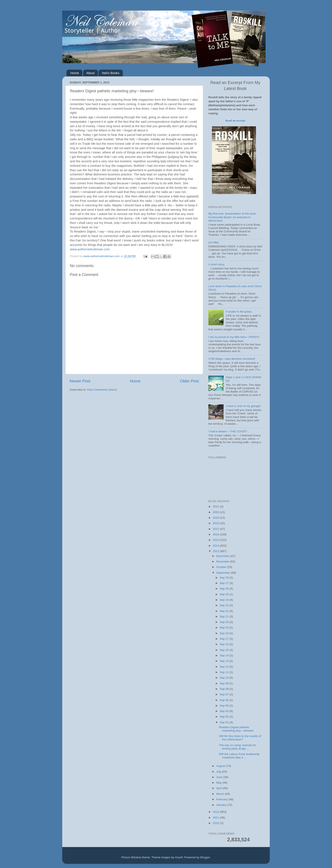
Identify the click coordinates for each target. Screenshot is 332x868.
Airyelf (179, 857)
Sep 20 (225, 622)
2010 (216, 823)
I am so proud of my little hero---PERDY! (234, 337)
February (222, 799)
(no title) (214, 242)
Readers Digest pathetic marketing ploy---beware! (236, 729)
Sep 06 (225, 700)
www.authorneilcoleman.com (90, 249)
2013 (216, 551)
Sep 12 (225, 667)
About (91, 73)
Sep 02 (225, 717)
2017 (216, 529)
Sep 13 (225, 661)
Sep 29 (225, 578)
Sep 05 (225, 706)
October (222, 567)
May (219, 783)
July (219, 772)
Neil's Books (111, 73)
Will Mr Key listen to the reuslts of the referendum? (240, 738)
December (223, 556)
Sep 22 (225, 611)
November (223, 561)
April (219, 788)
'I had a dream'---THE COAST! (228, 431)
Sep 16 (225, 644)
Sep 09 (225, 683)
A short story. (217, 264)
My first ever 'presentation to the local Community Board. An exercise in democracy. (232, 217)
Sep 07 (225, 694)
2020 (216, 512)
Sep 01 (225, 722)
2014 (216, 546)
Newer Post (80, 381)
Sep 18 (225, 633)
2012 (216, 812)
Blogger (205, 857)
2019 (216, 518)
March (221, 794)
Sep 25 (225, 594)
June (220, 777)
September (224, 573)
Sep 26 (225, 589)
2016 (216, 534)
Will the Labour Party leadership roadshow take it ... (239, 756)
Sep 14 (225, 655)
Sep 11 (225, 672)
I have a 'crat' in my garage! (243, 406)
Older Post (189, 381)
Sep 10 (225, 678)
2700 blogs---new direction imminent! (232, 359)
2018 (216, 523)
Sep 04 (225, 711)
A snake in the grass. (239, 312)
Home (75, 73)
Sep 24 (225, 600)
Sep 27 (225, 583)
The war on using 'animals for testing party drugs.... (238, 747)
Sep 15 (225, 650)
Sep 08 (225, 689)
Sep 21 (225, 617)
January (222, 805)
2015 (216, 540)
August (221, 766)
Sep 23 (225, 605)
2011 (216, 818)
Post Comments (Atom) (102, 390)
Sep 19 (225, 628)
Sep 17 (225, 639)
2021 (216, 506)
